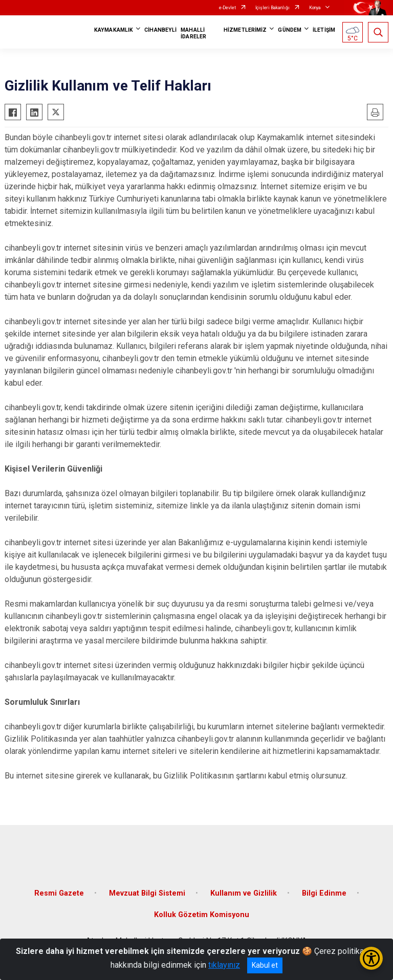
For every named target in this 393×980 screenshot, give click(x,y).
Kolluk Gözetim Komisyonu (202, 915)
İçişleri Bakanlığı (272, 8)
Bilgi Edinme (324, 893)
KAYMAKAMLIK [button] (114, 30)
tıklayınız (224, 965)
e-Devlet (227, 8)
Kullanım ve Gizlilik (244, 893)
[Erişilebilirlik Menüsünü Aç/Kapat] (371, 958)
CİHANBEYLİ (160, 30)
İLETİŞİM (324, 30)
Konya (315, 8)
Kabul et (265, 965)
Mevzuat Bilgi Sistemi (147, 893)
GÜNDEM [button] (290, 30)
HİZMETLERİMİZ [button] (245, 30)
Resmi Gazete (59, 893)
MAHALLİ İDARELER (193, 33)
